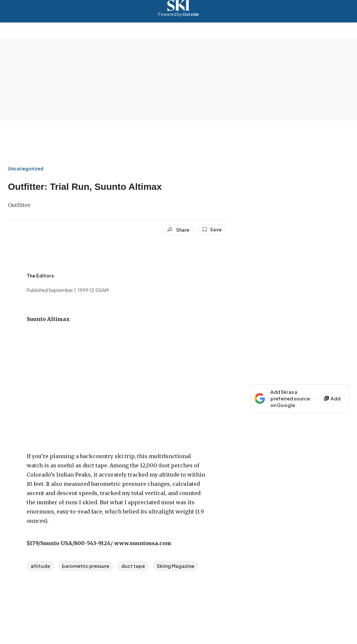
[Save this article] (212, 229)
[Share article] (178, 230)
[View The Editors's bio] (40, 276)
